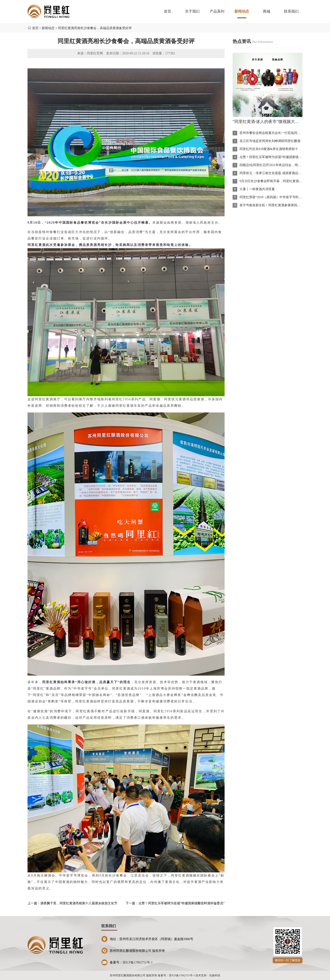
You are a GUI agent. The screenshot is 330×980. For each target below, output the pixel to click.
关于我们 (192, 11)
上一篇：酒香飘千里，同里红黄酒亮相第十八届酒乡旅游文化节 (72, 903)
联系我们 (291, 11)
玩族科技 (215, 975)
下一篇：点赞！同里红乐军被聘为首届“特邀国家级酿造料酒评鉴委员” (175, 903)
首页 (168, 11)
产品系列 (217, 11)
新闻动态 (242, 14)
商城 (267, 11)
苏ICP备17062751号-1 (138, 962)
